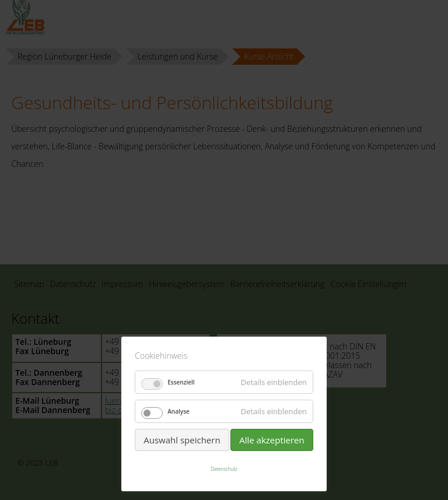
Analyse (178, 411)
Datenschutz (224, 469)
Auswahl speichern (182, 440)
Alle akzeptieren (272, 440)
